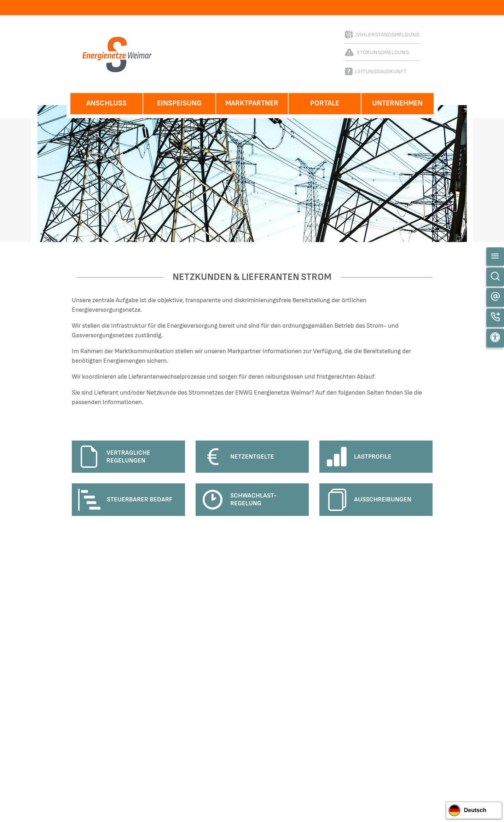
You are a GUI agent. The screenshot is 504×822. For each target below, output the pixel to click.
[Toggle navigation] (495, 257)
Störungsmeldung (377, 52)
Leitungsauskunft (376, 71)
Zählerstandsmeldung (382, 35)
